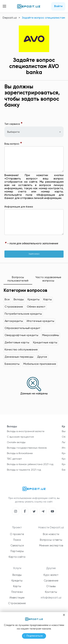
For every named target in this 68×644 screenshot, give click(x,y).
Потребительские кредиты (23, 314)
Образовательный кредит (22, 328)
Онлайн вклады (16, 442)
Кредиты (34, 300)
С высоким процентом (20, 437)
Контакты (51, 592)
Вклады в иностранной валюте (26, 431)
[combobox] (34, 132)
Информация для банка (19, 207)
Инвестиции (17, 598)
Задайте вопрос (34, 254)
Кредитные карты (45, 343)
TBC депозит (14, 459)
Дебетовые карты (17, 343)
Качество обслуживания (21, 350)
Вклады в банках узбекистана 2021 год (30, 464)
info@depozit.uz (51, 598)
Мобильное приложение (40, 364)
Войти (58, 6)
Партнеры (17, 551)
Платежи (17, 592)
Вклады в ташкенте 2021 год (24, 470)
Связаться (17, 546)
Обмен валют (36, 307)
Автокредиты (14, 321)
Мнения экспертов (51, 546)
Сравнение (51, 581)
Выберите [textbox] (13, 132)
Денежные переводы (19, 357)
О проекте (17, 534)
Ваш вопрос (13, 144)
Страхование (14, 307)
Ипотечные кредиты (40, 321)
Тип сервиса (14, 124)
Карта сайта (17, 557)
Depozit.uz (10, 18)
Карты (48, 300)
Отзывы (51, 586)
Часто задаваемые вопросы (48, 279)
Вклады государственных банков (27, 448)
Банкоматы (12, 364)
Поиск (17, 540)
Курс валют (51, 575)
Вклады (19, 300)
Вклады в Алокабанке (20, 453)
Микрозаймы (51, 335)
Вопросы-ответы (51, 540)
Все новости (51, 534)
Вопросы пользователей (18, 279)
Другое (42, 357)
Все (7, 300)
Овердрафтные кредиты (21, 335)
